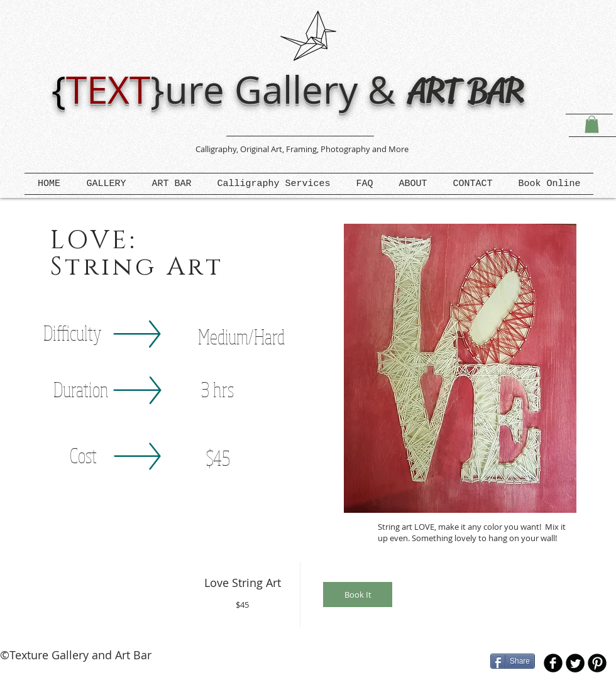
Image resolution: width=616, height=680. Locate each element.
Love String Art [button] (243, 583)
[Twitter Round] (575, 663)
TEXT (108, 89)
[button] (592, 124)
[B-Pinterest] (597, 663)
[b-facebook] (553, 663)
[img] (358, 595)
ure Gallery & (285, 89)
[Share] (513, 661)
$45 (242, 605)
